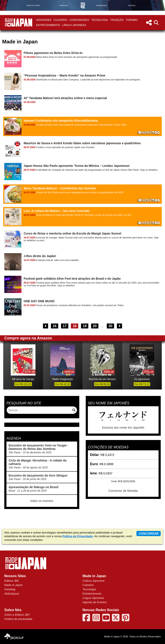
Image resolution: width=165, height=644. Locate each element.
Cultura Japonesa (93, 581)
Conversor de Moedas (123, 491)
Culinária (60, 20)
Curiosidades (79, 20)
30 (110, 326)
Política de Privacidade (78, 536)
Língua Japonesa (74, 25)
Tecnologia (100, 20)
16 (55, 326)
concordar (149, 534)
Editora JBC (12, 581)
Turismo (132, 20)
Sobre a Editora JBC (17, 615)
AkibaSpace (12, 594)
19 (85, 326)
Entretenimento (48, 25)
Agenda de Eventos (95, 602)
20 (95, 326)
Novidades (44, 20)
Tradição (117, 20)
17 (65, 326)
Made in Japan (13, 585)
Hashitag (10, 589)
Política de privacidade (18, 619)
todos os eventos (42, 501)
